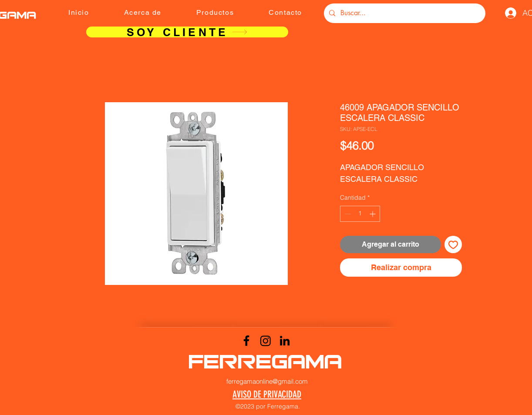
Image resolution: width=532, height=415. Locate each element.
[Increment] (373, 214)
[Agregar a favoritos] (453, 244)
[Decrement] (347, 214)
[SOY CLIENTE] (187, 32)
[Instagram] (266, 341)
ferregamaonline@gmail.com (267, 381)
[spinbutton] (360, 214)
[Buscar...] (404, 13)
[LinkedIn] (285, 341)
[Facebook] (246, 341)
